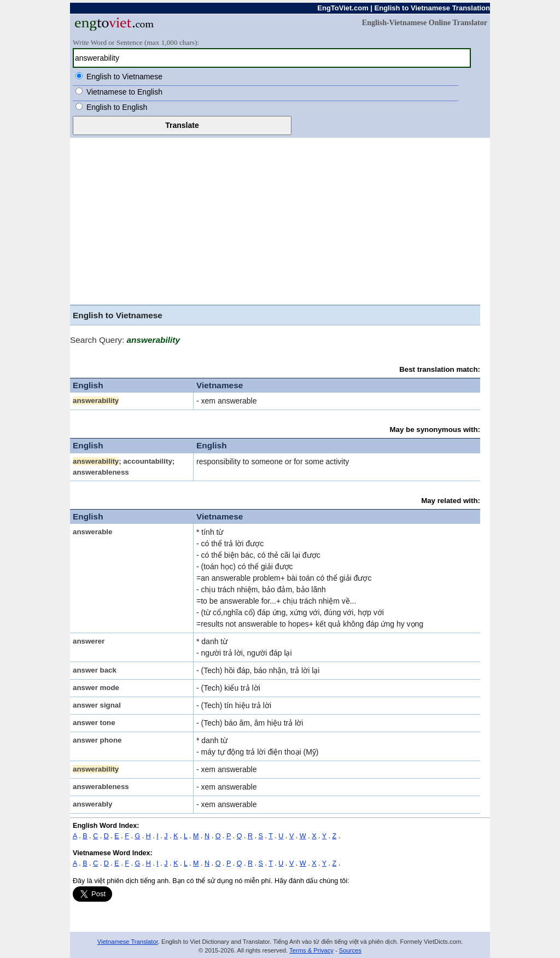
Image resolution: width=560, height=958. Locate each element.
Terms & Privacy (311, 950)
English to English (117, 107)
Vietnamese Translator (128, 942)
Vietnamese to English (124, 92)
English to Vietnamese (124, 77)
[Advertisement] (280, 220)
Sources (350, 950)
